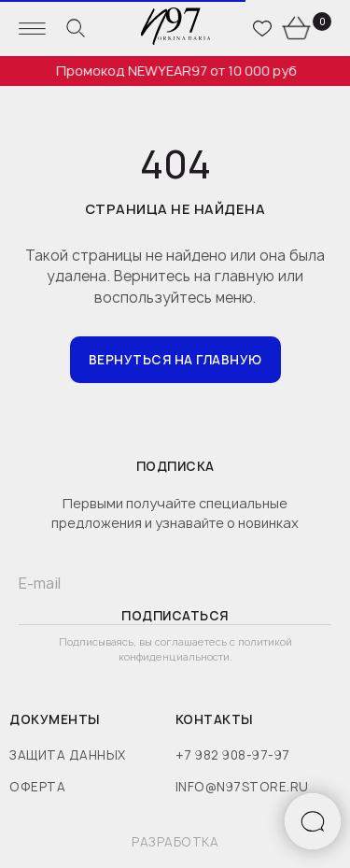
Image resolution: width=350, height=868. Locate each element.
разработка (175, 842)
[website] (76, 28)
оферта (37, 787)
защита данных (68, 755)
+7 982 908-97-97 (233, 755)
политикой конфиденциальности (205, 649)
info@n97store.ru (242, 787)
